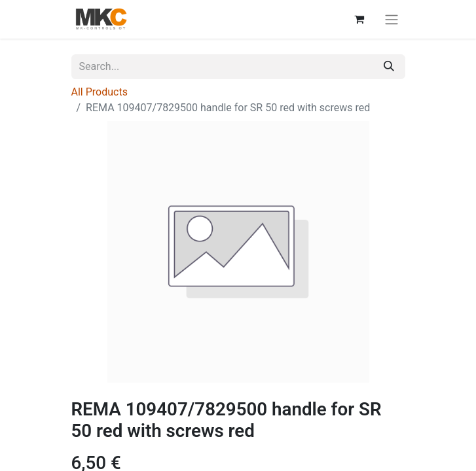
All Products (100, 92)
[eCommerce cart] (359, 19)
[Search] (389, 67)
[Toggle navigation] (392, 19)
